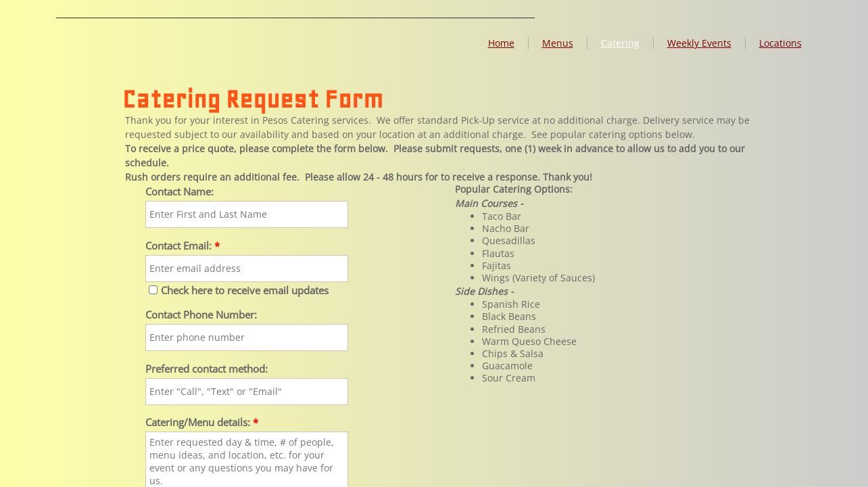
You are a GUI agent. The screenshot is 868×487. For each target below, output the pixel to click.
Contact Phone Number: (201, 315)
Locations (780, 43)
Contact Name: (179, 192)
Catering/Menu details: (202, 422)
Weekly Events (699, 43)
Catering (620, 43)
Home (501, 43)
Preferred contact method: (207, 369)
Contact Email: (183, 246)
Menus (558, 43)
